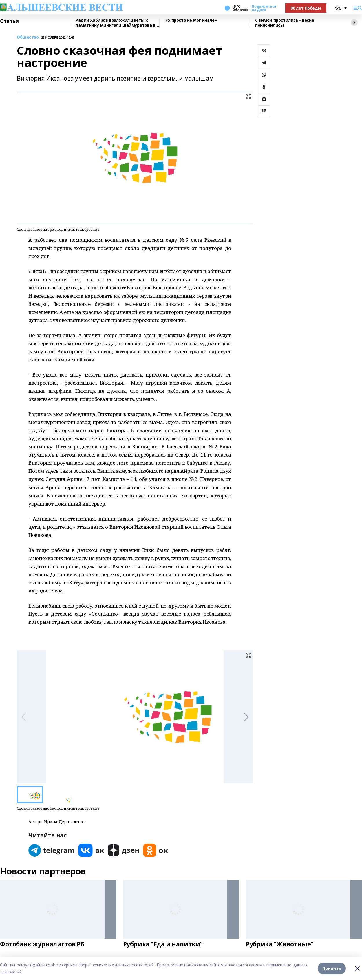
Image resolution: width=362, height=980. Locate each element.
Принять (332, 968)
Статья (9, 21)
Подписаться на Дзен (264, 8)
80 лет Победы (306, 8)
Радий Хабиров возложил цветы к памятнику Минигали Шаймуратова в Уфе (116, 23)
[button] (246, 717)
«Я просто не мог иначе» (191, 20)
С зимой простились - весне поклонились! (285, 23)
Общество (28, 37)
